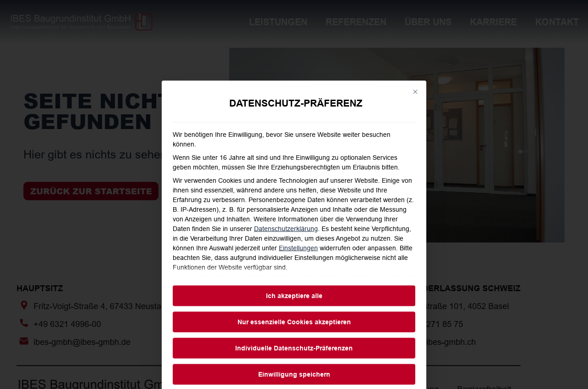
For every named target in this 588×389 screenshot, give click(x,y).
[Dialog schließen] (415, 153)
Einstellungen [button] (298, 310)
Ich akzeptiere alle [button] (294, 357)
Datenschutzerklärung (286, 290)
